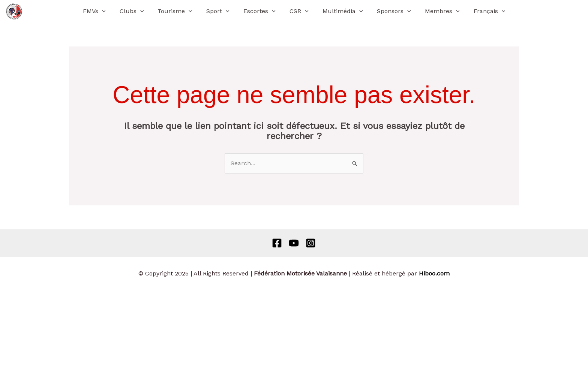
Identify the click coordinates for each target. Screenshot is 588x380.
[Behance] (294, 243)
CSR (298, 11)
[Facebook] (277, 243)
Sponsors (389, 11)
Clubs (139, 11)
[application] (111, 11)
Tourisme (180, 11)
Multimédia (340, 11)
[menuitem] (481, 11)
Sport (221, 11)
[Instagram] (311, 243)
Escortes (261, 11)
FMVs (103, 11)
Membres (435, 11)
